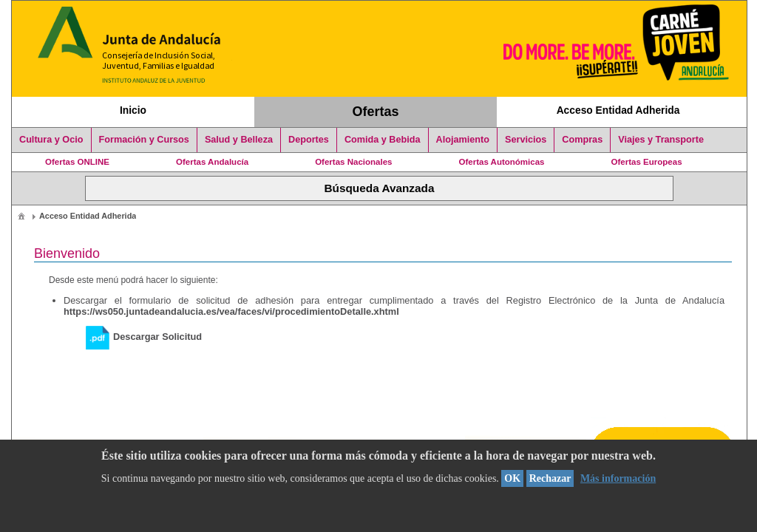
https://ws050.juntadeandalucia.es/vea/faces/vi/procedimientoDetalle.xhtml (231, 311)
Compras (582, 140)
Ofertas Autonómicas (501, 162)
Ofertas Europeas (647, 162)
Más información (618, 478)
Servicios (526, 140)
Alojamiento (463, 140)
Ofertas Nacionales (353, 162)
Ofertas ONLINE (77, 162)
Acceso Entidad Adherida (618, 110)
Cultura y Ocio (51, 140)
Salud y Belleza (239, 140)
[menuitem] (21, 215)
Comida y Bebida (383, 140)
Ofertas (376, 112)
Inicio (133, 110)
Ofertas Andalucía (212, 162)
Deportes (309, 140)
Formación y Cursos (144, 140)
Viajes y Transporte (661, 140)
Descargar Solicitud (144, 337)
